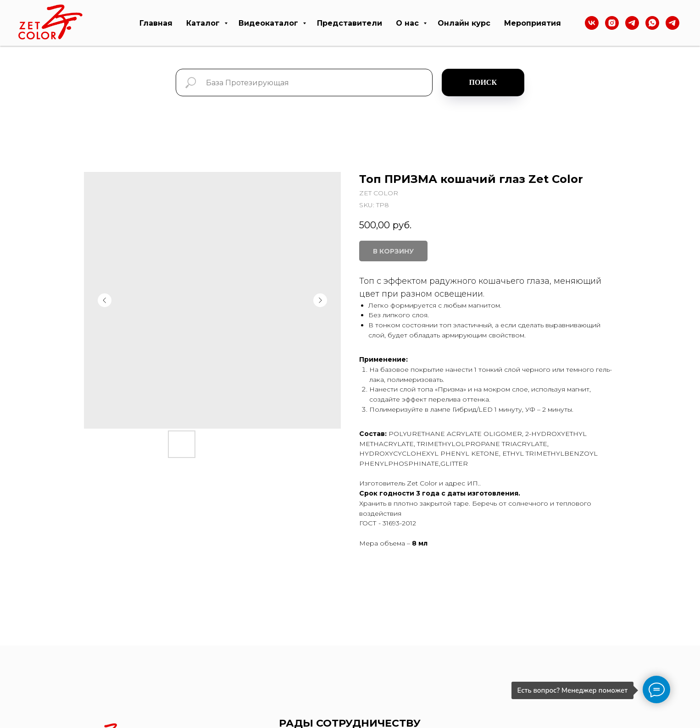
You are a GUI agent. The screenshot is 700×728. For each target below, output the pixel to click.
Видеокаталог (269, 23)
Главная (156, 23)
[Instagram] (612, 23)
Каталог (204, 23)
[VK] (592, 23)
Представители (350, 23)
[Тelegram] (632, 23)
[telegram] (672, 23)
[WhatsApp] (652, 23)
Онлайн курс (464, 23)
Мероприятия (533, 23)
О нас (408, 23)
